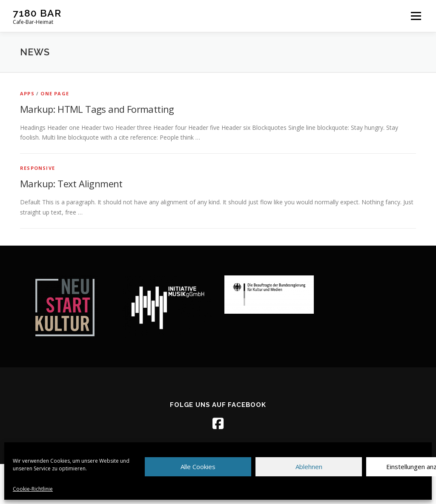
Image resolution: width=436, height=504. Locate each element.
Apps (27, 93)
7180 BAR (37, 13)
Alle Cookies (198, 467)
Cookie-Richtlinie (33, 489)
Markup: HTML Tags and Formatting (97, 109)
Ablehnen (309, 467)
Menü (416, 16)
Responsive (37, 168)
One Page (55, 93)
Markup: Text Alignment (71, 183)
